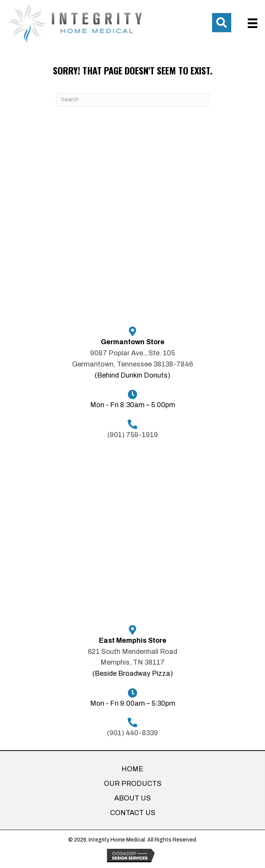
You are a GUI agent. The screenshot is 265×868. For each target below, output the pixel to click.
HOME (132, 769)
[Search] (133, 100)
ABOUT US (132, 798)
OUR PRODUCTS (133, 784)
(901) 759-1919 (133, 435)
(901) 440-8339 (132, 733)
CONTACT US (133, 813)
